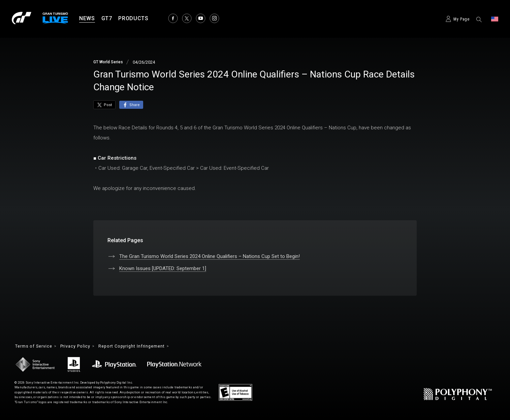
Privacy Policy (83, 347)
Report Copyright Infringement (145, 347)
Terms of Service (36, 347)
